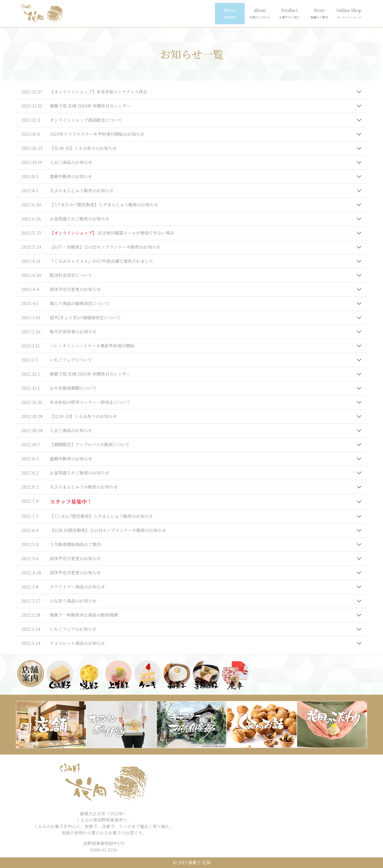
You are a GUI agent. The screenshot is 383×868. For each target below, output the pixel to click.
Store (319, 13)
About (260, 13)
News (230, 13)
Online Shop (349, 13)
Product (290, 13)
